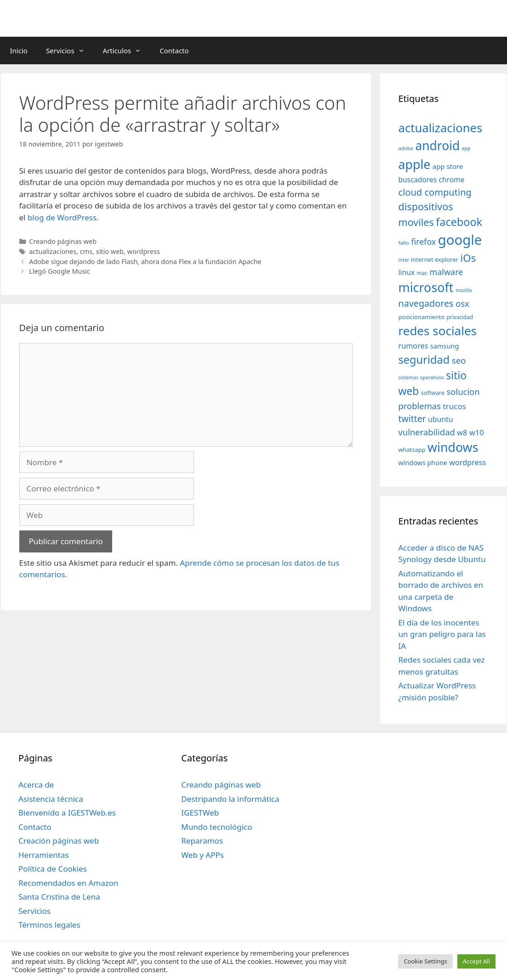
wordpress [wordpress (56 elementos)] (467, 462)
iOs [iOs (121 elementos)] (468, 258)
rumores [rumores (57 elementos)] (413, 346)
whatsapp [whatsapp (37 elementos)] (412, 450)
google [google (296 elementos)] (460, 240)
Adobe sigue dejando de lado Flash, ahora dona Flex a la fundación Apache (145, 262)
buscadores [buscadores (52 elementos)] (418, 180)
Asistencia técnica (51, 799)
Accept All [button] (476, 961)
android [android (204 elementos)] (438, 146)
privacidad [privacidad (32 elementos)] (460, 317)
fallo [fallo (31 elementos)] (404, 243)
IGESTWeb (200, 813)
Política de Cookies (53, 869)
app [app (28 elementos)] (466, 148)
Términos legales (49, 925)
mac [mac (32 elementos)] (422, 273)
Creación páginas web (59, 841)
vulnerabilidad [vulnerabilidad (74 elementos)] (427, 432)
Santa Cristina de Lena (59, 897)
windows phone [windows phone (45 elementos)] (423, 463)
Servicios (70, 51)
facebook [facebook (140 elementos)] (459, 222)
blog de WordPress (62, 217)
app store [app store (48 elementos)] (448, 166)
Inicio (19, 51)
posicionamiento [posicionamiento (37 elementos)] (422, 317)
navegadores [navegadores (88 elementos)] (426, 303)
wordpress (144, 251)
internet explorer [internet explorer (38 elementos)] (435, 259)
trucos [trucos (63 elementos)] (454, 406)
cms (86, 251)
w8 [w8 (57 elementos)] (462, 433)
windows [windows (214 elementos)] (453, 447)
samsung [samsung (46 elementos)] (445, 346)
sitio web (110, 251)
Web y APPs (202, 855)
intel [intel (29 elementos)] (404, 260)
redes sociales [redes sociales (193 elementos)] (438, 331)
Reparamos (202, 841)
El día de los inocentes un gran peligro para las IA (442, 634)
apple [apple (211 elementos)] (415, 164)
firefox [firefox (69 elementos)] (423, 242)
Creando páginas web (63, 241)
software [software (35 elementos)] (433, 393)
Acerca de (36, 785)
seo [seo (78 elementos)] (459, 360)
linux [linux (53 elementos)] (407, 272)
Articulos (127, 51)
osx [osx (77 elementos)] (462, 303)
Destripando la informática (230, 799)
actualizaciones (53, 251)
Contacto (174, 51)
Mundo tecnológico (216, 827)
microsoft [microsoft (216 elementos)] (426, 287)
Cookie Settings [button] (425, 961)
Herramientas (44, 855)
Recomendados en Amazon (68, 883)
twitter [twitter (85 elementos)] (412, 419)
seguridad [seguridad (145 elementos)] (424, 360)
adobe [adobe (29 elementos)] (406, 148)
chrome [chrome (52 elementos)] (452, 180)
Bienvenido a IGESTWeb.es (67, 813)
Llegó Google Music (60, 271)
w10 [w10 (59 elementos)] (477, 432)
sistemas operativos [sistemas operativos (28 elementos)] (421, 377)
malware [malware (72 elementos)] (446, 272)
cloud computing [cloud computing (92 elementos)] (435, 192)
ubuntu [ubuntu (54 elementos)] (441, 419)
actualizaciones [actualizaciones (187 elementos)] (441, 128)
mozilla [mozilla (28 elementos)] (464, 290)
